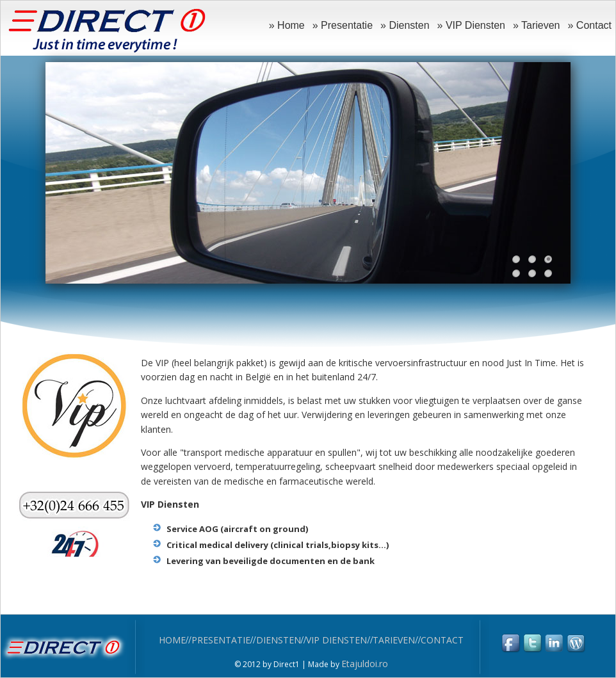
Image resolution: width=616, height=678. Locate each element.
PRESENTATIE (221, 640)
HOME (172, 640)
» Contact (590, 25)
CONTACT (442, 640)
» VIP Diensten (471, 25)
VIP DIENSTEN (336, 640)
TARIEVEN (394, 640)
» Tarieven (537, 25)
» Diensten (405, 25)
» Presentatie (343, 25)
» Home (287, 25)
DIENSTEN (279, 640)
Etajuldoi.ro (365, 664)
